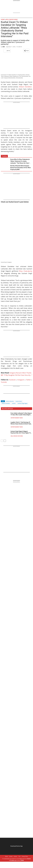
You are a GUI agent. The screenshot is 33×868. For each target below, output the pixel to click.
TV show (12, 860)
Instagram (21, 380)
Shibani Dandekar (25, 87)
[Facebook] (2, 398)
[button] (26, 51)
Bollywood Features (17, 436)
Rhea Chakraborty (26, 271)
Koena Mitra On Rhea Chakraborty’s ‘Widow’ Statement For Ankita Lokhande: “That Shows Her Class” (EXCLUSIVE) (20, 161)
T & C (19, 856)
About (7, 856)
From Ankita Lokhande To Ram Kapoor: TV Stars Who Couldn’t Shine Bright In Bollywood (21, 414)
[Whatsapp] (8, 398)
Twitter (28, 380)
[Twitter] (5, 398)
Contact (11, 856)
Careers (15, 856)
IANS (4, 47)
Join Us (7, 51)
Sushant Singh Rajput (23, 403)
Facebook (12, 380)
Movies (29, 859)
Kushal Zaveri (19, 401)
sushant (14, 403)
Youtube (4, 382)
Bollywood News (12, 19)
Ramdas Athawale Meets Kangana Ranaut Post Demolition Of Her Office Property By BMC (21, 168)
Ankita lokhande (10, 401)
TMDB (22, 860)
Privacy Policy (25, 856)
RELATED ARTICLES (7, 409)
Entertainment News (17, 418)
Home (3, 19)
